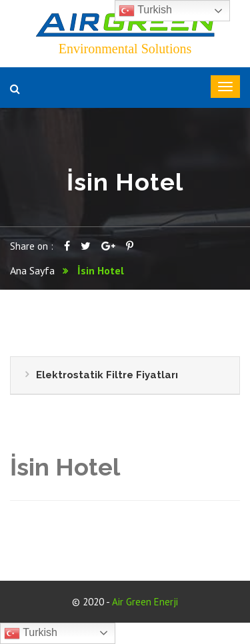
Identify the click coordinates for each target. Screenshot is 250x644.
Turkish (31, 633)
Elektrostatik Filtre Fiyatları (107, 375)
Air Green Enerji (145, 602)
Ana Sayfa (32, 270)
